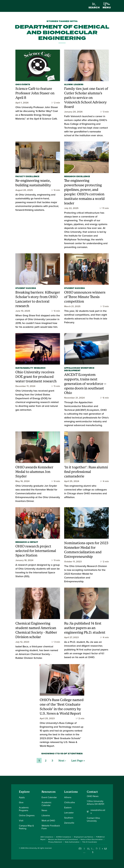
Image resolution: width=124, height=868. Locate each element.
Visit (21, 821)
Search (94, 6)
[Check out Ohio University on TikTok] (101, 849)
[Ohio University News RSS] (106, 849)
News (44, 810)
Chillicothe (70, 802)
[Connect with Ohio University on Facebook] (80, 849)
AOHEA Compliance (64, 837)
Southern (69, 818)
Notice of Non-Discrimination (92, 839)
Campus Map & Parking (26, 827)
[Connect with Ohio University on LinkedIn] (89, 849)
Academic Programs (24, 809)
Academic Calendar (47, 804)
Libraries (46, 815)
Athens (68, 797)
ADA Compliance (47, 837)
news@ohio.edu (98, 812)
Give (21, 802)
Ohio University (31, 848)
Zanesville (69, 823)
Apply (22, 797)
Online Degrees (27, 815)
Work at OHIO (48, 821)
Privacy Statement (55, 842)
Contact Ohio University (93, 819)
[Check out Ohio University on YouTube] (93, 850)
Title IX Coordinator (90, 842)
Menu (107, 6)
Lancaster (69, 813)
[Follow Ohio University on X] (97, 849)
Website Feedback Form (51, 827)
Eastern (68, 808)
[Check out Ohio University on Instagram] (84, 852)
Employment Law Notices (84, 837)
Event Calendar (49, 797)
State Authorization (72, 842)
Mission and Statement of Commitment (63, 839)
